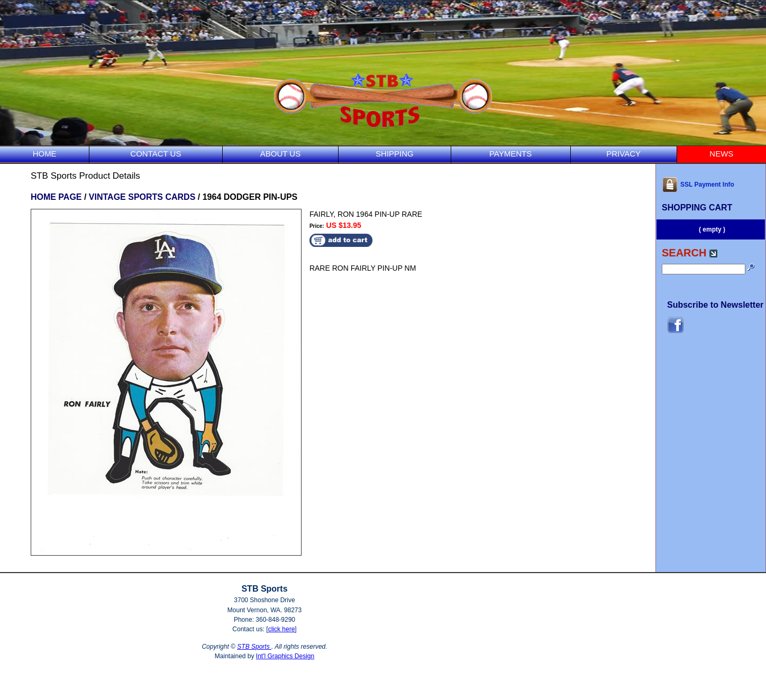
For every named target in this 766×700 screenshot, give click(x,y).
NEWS (721, 154)
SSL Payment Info (698, 185)
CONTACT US (156, 154)
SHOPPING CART (697, 208)
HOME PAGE (56, 197)
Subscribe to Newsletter (715, 305)
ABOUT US (280, 154)
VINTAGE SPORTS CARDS (142, 197)
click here (282, 629)
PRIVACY (623, 154)
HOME (45, 154)
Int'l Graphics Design (285, 656)
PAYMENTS (510, 154)
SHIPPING (395, 154)
